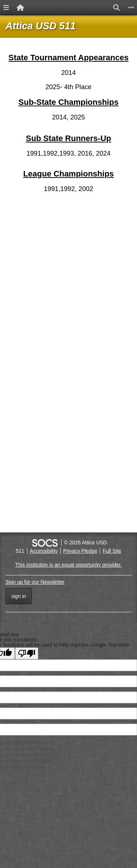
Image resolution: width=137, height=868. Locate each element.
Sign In (19, 596)
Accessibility (44, 551)
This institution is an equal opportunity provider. (69, 565)
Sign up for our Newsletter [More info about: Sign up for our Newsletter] (35, 582)
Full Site (112, 551)
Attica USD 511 (41, 26)
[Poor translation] (27, 653)
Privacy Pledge (80, 551)
